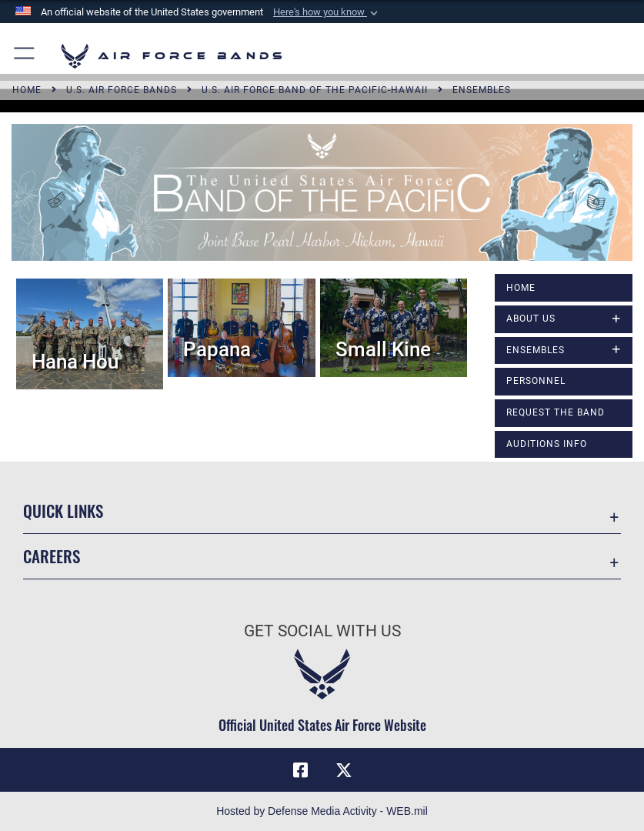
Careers (52, 556)
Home (521, 288)
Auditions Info (547, 444)
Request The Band (556, 412)
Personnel (536, 381)
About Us (531, 319)
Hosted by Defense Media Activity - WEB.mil (322, 811)
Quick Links (63, 511)
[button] (327, 12)
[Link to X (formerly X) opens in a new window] (344, 770)
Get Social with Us (322, 631)
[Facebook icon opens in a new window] (300, 770)
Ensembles (536, 350)
